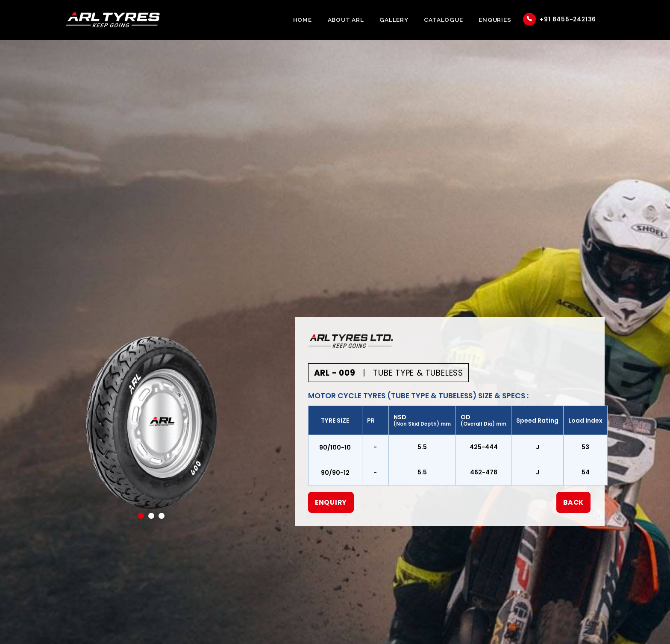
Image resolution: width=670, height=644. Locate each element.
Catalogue (443, 20)
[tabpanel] (152, 423)
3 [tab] (162, 516)
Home (303, 20)
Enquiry (331, 502)
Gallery (394, 20)
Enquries (495, 20)
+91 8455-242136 (560, 19)
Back (573, 502)
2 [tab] (151, 516)
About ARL (346, 20)
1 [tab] (141, 516)
